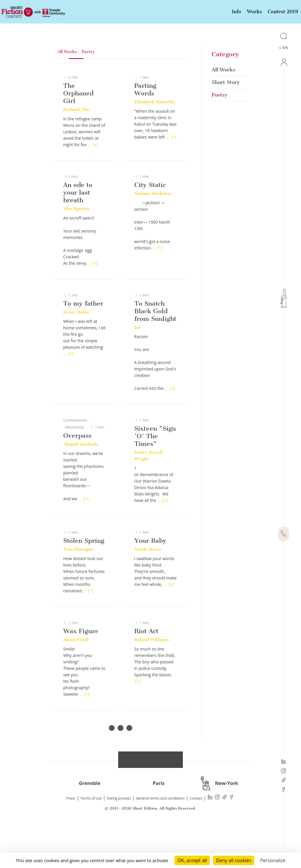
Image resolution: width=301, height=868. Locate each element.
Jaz (137, 367)
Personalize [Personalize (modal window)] (273, 860)
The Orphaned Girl (78, 133)
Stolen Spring (84, 580)
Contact (196, 838)
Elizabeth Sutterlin (154, 142)
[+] (96, 184)
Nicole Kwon (148, 589)
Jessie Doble (76, 352)
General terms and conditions (160, 838)
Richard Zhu (76, 149)
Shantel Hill (76, 680)
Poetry (219, 135)
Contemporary (75, 460)
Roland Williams (152, 680)
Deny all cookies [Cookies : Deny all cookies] (234, 860)
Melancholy (75, 467)
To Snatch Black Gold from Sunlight (155, 351)
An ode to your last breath (78, 232)
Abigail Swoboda (81, 484)
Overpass (77, 475)
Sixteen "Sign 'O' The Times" (155, 476)
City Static (150, 225)
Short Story (226, 122)
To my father (83, 343)
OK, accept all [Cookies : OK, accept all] (192, 860)
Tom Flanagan (78, 589)
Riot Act (146, 671)
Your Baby (150, 580)
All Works (223, 109)
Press (71, 838)
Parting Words (145, 129)
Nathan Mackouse (153, 233)
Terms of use (91, 838)
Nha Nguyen (76, 249)
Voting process (119, 838)
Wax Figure (81, 671)
